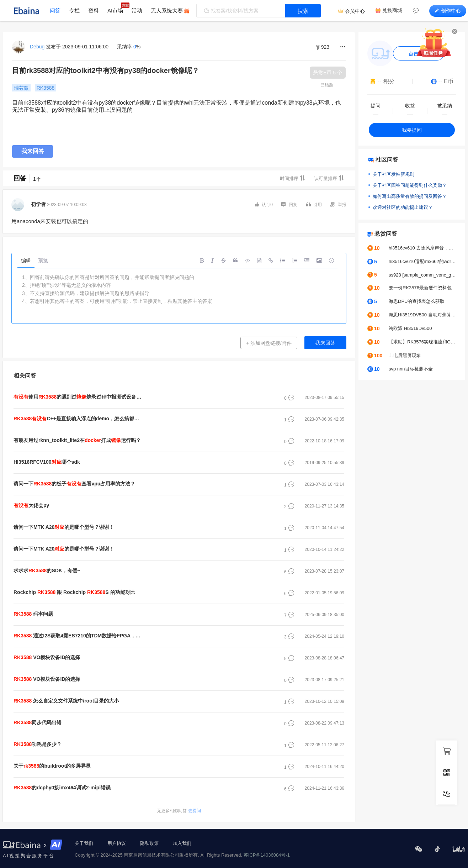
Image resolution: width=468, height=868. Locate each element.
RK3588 (46, 88)
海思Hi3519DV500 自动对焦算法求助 (422, 315)
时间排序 (293, 178)
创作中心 (448, 11)
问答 (55, 10)
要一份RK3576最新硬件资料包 (420, 288)
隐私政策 (149, 843)
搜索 (303, 11)
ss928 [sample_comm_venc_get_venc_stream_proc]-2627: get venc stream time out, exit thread (422, 275)
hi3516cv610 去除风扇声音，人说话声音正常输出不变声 (422, 248)
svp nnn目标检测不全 (411, 369)
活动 (137, 10)
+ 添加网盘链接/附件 (269, 343)
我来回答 (33, 151)
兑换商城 (392, 10)
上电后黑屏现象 (405, 355)
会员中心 (355, 11)
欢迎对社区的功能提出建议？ (403, 207)
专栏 (74, 10)
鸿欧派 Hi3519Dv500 (410, 328)
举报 (338, 204)
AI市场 (115, 10)
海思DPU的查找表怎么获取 (417, 301)
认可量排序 (329, 178)
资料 (94, 10)
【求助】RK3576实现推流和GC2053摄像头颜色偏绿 (422, 342)
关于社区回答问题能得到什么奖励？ (410, 185)
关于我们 (84, 843)
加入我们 (182, 843)
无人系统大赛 (167, 10)
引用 (314, 204)
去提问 (179, 811)
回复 (289, 204)
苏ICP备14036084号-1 (267, 855)
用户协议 (117, 843)
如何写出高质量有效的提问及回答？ (410, 196)
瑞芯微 (21, 88)
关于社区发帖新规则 (393, 174)
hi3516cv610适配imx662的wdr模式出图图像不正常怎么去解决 (422, 261)
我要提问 (412, 130)
